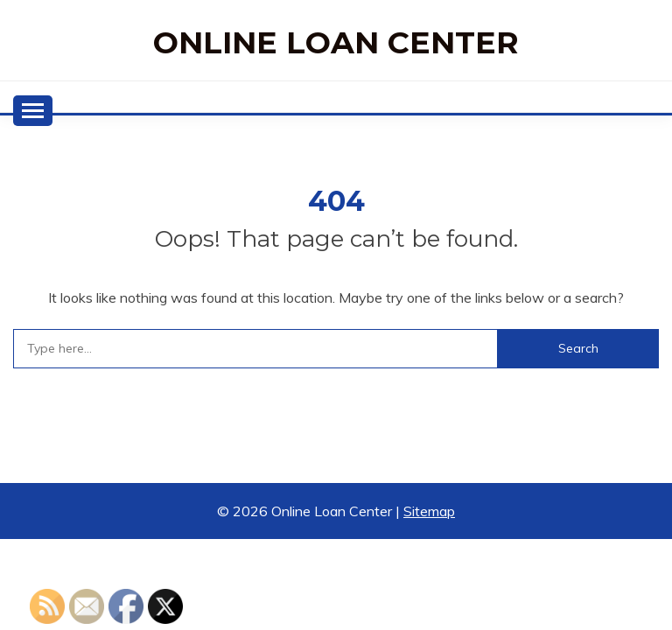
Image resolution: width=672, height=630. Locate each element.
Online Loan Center (336, 42)
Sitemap (429, 511)
